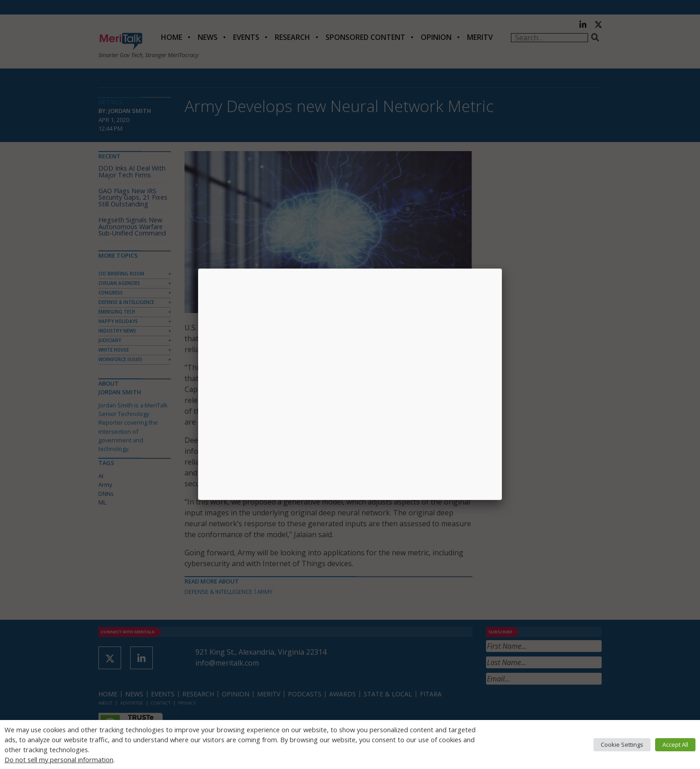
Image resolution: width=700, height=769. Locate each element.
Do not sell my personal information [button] (59, 759)
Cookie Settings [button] (622, 745)
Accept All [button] (675, 745)
